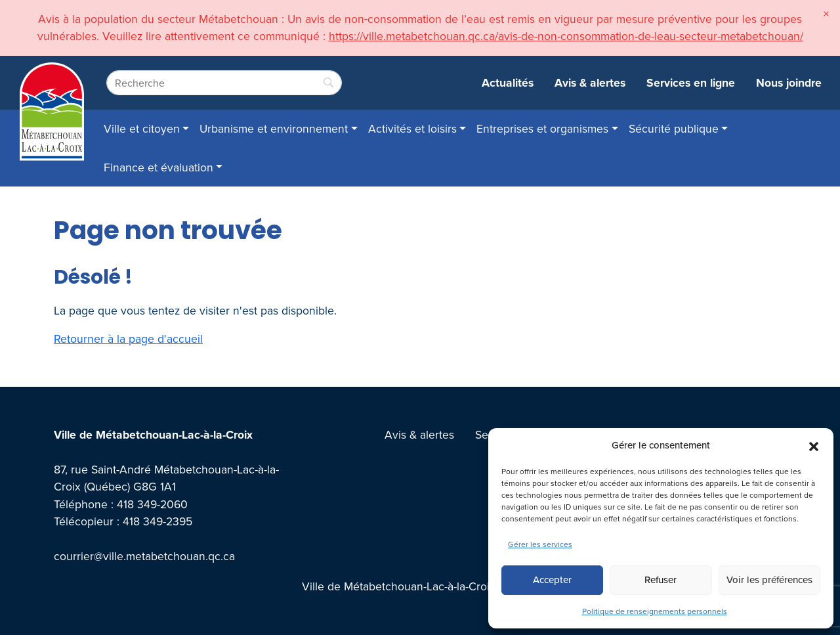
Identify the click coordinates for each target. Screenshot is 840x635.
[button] (814, 445)
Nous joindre (789, 83)
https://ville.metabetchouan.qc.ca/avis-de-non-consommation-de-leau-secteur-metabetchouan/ (566, 36)
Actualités (508, 83)
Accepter (552, 580)
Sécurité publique (674, 128)
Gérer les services (540, 544)
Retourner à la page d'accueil (128, 339)
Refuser (661, 580)
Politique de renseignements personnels (655, 611)
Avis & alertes (590, 83)
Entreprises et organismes (542, 128)
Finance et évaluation (158, 167)
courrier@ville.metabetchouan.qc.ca (144, 556)
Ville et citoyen (142, 128)
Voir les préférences (769, 580)
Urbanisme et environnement (274, 128)
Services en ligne (691, 83)
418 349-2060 (152, 504)
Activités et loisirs (412, 128)
